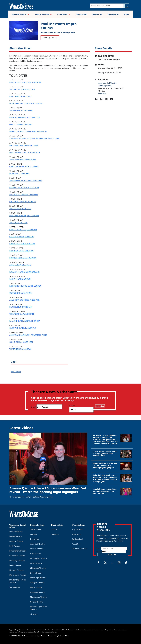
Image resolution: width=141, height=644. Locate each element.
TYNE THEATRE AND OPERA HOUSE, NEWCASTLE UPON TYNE (34, 138)
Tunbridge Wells (68, 32)
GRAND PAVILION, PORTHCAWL (22, 244)
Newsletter (97, 14)
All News (34, 614)
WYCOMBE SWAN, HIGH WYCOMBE (24, 145)
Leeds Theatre (15, 565)
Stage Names (77, 529)
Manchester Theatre (18, 575)
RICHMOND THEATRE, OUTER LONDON (25, 286)
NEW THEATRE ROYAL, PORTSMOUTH (25, 152)
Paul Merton (16, 372)
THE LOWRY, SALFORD (18, 223)
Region (72, 406)
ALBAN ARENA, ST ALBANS (20, 265)
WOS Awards (113, 14)
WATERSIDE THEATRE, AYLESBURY (23, 230)
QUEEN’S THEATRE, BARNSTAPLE (23, 328)
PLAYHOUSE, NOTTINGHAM (21, 307)
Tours (127, 14)
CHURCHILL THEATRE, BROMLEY (23, 202)
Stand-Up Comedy (50, 38)
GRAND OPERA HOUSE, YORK (21, 342)
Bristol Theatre (36, 563)
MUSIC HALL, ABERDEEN (19, 174)
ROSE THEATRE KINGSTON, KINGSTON (25, 82)
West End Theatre (37, 544)
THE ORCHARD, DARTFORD (20, 209)
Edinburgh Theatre (17, 561)
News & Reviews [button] (43, 14)
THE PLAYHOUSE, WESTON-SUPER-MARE (26, 181)
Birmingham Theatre (18, 551)
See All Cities (15, 587)
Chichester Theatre (17, 556)
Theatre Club (81, 14)
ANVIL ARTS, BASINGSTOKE (21, 96)
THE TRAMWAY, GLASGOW (20, 349)
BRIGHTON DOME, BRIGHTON (22, 251)
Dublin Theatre (16, 536)
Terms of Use (64, 636)
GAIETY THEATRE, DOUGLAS (21, 124)
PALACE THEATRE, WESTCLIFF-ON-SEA (25, 321)
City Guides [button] (64, 14)
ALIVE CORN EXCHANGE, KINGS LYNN (25, 300)
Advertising (77, 534)
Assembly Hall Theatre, (51, 32)
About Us (76, 544)
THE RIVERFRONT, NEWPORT (21, 110)
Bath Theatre (15, 546)
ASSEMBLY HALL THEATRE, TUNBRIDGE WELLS (28, 335)
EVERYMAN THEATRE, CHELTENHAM (24, 216)
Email (34, 407)
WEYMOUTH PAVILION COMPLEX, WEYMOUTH (28, 131)
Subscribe (100, 406)
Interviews (35, 539)
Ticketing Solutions (80, 549)
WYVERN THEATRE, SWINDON (22, 237)
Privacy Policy (53, 636)
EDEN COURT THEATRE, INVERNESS (24, 195)
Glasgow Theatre (16, 541)
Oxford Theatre (36, 602)
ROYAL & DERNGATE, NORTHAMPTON (25, 117)
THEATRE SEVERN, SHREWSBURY (23, 160)
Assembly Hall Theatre (108, 83)
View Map (102, 94)
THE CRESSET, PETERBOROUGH (22, 89)
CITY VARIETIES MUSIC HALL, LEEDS (24, 167)
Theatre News (36, 529)
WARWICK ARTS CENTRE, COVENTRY (24, 188)
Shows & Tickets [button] (21, 14)
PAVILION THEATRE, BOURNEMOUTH (25, 272)
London (54, 529)
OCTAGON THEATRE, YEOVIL (21, 293)
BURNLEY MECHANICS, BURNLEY (23, 258)
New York (55, 534)
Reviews (34, 534)
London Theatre (16, 532)
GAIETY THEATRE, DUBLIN (20, 279)
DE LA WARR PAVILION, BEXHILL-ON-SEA (26, 103)
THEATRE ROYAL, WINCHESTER (22, 314)
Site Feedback (78, 539)
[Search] (107, 6)
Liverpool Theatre (17, 570)
